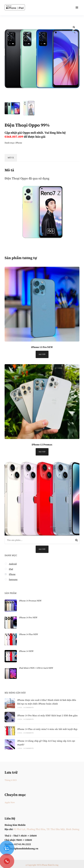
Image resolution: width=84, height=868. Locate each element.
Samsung (13, 580)
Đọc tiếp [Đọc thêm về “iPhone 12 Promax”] (42, 452)
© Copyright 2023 (34, 865)
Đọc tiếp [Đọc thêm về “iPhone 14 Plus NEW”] (42, 549)
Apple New (10, 803)
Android (13, 564)
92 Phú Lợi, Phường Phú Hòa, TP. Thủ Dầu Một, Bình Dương (46, 829)
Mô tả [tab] (11, 158)
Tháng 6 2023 (11, 780)
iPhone (19, 143)
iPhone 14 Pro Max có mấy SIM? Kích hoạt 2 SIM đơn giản (47, 716)
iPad (11, 569)
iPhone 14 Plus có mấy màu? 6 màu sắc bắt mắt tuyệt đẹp (47, 729)
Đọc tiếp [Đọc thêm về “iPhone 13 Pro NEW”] (42, 354)
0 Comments (29, 708)
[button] (74, 27)
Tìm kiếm (77, 541)
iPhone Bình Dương (50, 865)
